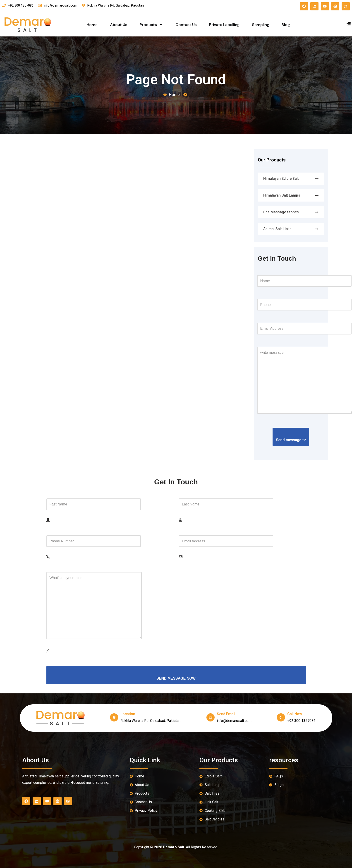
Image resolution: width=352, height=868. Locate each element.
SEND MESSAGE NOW (176, 678)
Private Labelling (224, 25)
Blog (286, 25)
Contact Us (186, 25)
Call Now (295, 714)
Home (92, 25)
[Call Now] (281, 717)
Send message (291, 440)
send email (226, 714)
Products (151, 25)
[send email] (211, 717)
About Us (119, 25)
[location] (114, 717)
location (128, 714)
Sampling (261, 25)
